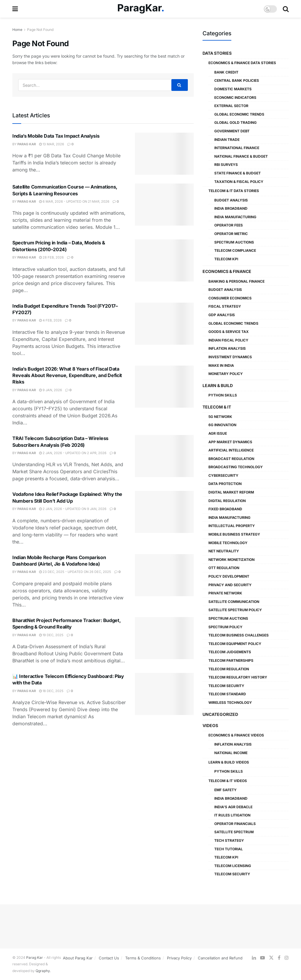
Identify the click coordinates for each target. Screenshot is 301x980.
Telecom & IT (217, 407)
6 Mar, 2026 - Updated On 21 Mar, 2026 (74, 201)
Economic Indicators (235, 97)
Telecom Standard (227, 694)
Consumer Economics (230, 298)
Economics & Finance (227, 271)
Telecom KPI (226, 259)
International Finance (237, 148)
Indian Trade (227, 140)
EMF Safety (225, 790)
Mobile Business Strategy (234, 534)
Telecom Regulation (229, 669)
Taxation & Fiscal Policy (239, 182)
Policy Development (229, 576)
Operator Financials (235, 824)
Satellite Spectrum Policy (235, 610)
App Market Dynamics (230, 442)
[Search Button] (286, 9)
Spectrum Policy (225, 627)
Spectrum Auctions (234, 242)
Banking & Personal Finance (236, 281)
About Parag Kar (78, 958)
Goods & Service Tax (229, 332)
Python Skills (223, 395)
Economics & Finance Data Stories (242, 63)
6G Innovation (222, 425)
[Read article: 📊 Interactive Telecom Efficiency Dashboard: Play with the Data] (164, 694)
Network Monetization (231, 560)
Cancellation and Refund (220, 958)
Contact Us (109, 958)
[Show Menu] (15, 9)
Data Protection (225, 484)
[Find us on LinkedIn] (254, 958)
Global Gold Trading (235, 122)
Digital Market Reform (231, 492)
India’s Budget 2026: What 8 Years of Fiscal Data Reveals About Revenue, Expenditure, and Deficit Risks (67, 375)
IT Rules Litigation (232, 815)
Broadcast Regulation (231, 459)
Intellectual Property (232, 526)
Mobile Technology (228, 543)
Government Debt (232, 131)
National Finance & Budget (241, 156)
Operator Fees (229, 225)
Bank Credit (226, 72)
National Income (231, 753)
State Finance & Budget (238, 173)
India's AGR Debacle (233, 807)
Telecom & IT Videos (228, 781)
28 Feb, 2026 (51, 257)
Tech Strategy (229, 840)
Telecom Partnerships (231, 660)
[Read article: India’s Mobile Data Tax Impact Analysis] (164, 154)
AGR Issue (218, 433)
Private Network (225, 593)
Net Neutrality (224, 551)
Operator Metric (231, 234)
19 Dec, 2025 (51, 635)
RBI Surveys (226, 165)
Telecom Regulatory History (238, 677)
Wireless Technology (230, 702)
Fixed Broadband (225, 509)
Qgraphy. (43, 971)
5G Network (220, 417)
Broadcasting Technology (236, 467)
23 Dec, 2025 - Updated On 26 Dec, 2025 (75, 572)
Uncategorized (220, 714)
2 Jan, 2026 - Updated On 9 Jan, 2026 (73, 509)
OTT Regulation (224, 568)
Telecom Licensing (233, 866)
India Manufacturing (235, 217)
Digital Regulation (227, 501)
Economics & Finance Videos (236, 735)
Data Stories (217, 53)
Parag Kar (27, 144)
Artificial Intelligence (231, 450)
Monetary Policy (226, 374)
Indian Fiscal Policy (228, 340)
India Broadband (231, 208)
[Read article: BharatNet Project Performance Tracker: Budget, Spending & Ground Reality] (164, 638)
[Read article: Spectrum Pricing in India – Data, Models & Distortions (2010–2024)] (164, 260)
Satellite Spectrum (234, 832)
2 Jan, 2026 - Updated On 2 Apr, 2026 (73, 453)
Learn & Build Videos (229, 762)
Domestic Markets (233, 89)
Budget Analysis (231, 200)
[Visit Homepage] (141, 9)
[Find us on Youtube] (262, 958)
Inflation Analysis (227, 348)
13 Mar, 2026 (52, 144)
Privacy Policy (179, 958)
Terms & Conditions (143, 958)
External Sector (231, 106)
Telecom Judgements (230, 652)
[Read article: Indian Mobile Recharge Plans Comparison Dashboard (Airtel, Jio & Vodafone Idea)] (164, 575)
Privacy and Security (230, 585)
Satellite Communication (234, 602)
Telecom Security (226, 686)
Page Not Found (40, 30)
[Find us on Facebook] (279, 958)
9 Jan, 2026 (51, 390)
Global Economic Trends (239, 114)
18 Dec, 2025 (51, 691)
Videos (210, 725)
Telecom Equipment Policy (235, 644)
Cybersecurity (223, 475)
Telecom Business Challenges (239, 635)
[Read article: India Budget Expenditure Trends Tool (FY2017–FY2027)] (164, 324)
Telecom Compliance (235, 250)
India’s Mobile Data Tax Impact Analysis (56, 136)
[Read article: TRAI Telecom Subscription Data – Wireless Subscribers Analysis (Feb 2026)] (164, 456)
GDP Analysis (222, 315)
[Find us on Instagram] (287, 958)
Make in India (221, 365)
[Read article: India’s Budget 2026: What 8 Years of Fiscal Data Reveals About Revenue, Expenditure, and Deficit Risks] (164, 387)
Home (17, 30)
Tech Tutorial (229, 849)
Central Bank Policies (237, 80)
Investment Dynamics (230, 357)
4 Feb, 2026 (50, 320)
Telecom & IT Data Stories (234, 191)
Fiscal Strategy (225, 306)
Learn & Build (218, 385)
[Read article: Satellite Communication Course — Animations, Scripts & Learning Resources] (164, 205)
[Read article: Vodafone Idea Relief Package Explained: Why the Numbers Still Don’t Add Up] (164, 512)
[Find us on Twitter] (271, 958)
